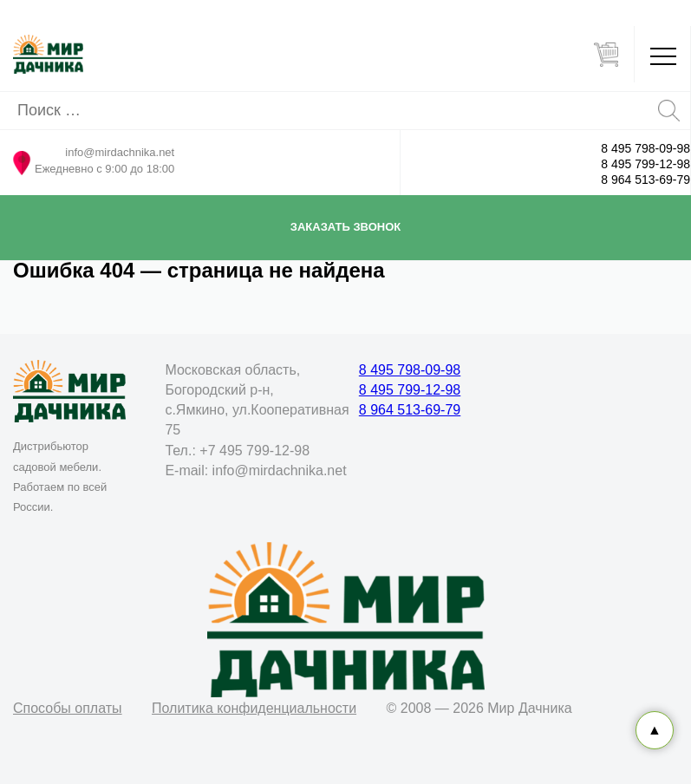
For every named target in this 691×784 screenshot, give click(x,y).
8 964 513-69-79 (645, 180)
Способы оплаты (68, 708)
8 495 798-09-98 (645, 148)
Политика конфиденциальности (254, 708)
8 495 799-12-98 (645, 164)
